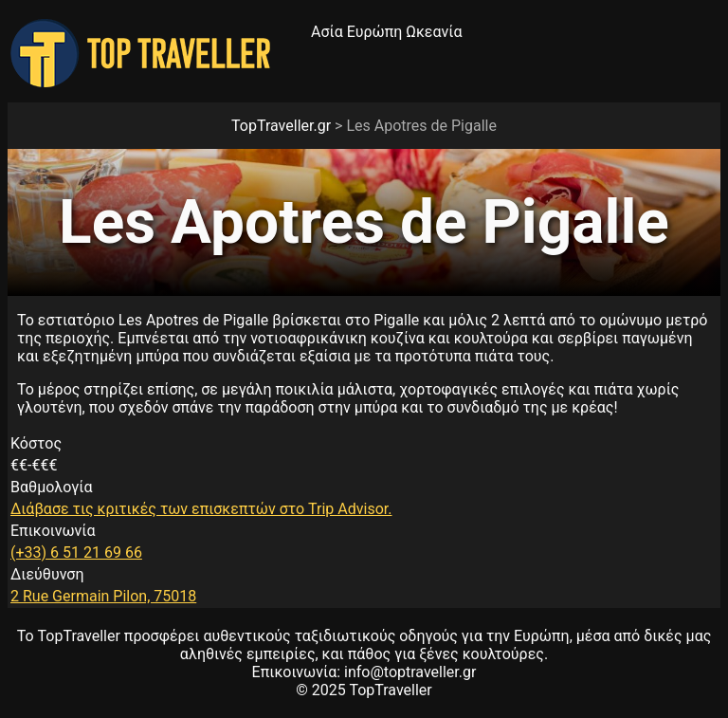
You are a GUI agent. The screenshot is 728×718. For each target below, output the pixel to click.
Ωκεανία (434, 32)
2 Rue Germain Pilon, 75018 (103, 596)
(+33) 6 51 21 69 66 (76, 552)
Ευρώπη (375, 32)
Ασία (327, 32)
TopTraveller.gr (281, 126)
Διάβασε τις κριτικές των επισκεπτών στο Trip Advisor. (201, 509)
